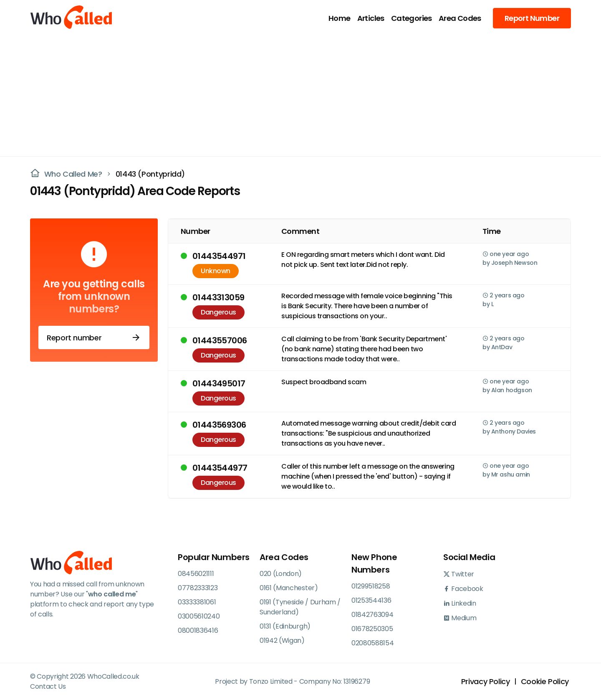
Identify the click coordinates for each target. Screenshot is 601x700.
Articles (371, 18)
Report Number (532, 18)
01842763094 (372, 615)
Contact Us (48, 686)
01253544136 (371, 600)
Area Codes (460, 18)
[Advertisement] (295, 94)
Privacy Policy (486, 681)
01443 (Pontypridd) (150, 174)
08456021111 (196, 574)
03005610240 (199, 616)
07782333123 (198, 588)
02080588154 (372, 643)
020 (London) (281, 574)
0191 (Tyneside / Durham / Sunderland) (300, 607)
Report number (94, 337)
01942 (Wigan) (282, 640)
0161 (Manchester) (289, 588)
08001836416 (198, 630)
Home (340, 18)
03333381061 (197, 602)
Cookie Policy (545, 681)
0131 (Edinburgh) (285, 626)
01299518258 (371, 586)
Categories (412, 18)
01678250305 (372, 629)
